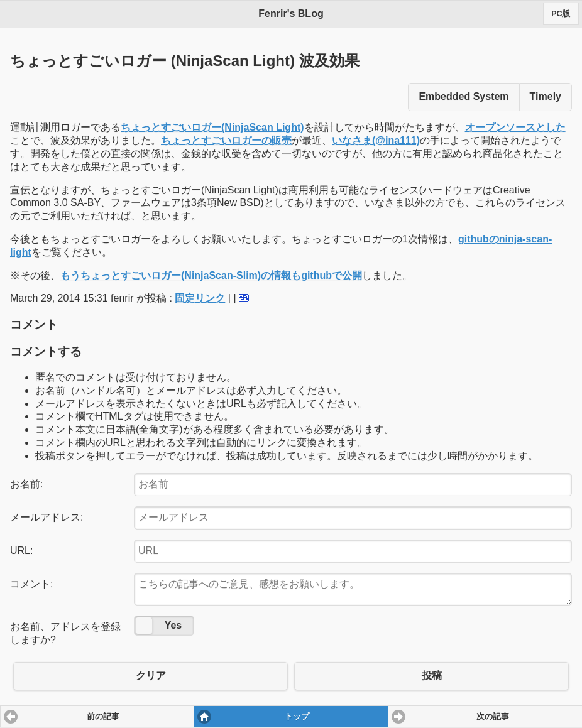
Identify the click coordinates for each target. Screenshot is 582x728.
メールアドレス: (47, 517)
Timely (546, 96)
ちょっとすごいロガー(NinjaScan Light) (212, 127)
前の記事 (103, 717)
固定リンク (200, 298)
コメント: (31, 584)
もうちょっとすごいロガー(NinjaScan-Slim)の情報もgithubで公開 (211, 275)
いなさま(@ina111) (376, 140)
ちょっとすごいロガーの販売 (226, 140)
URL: (21, 551)
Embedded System (464, 96)
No (144, 626)
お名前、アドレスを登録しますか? (65, 633)
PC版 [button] (561, 14)
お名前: (26, 484)
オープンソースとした (515, 127)
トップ (297, 717)
